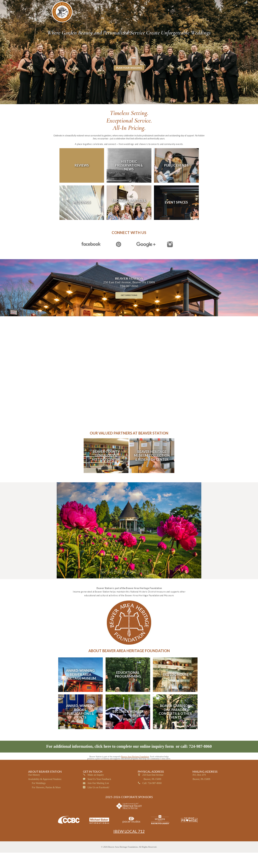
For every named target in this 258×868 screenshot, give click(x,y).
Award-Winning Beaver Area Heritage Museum (80, 690)
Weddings (82, 218)
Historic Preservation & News (129, 181)
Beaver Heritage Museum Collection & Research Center (152, 471)
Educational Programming (128, 690)
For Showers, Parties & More (46, 803)
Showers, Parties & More (129, 218)
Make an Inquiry (96, 790)
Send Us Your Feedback (99, 794)
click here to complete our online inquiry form (135, 762)
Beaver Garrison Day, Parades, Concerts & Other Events (175, 727)
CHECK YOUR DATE (198, 5)
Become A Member (128, 727)
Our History (34, 790)
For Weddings (39, 798)
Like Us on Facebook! (98, 803)
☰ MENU (36, 12)
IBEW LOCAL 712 (129, 846)
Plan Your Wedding (129, 83)
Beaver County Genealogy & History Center (106, 471)
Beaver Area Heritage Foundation (135, 772)
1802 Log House (175, 690)
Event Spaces (176, 218)
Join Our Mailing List (98, 798)
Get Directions (129, 311)
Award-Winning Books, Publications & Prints (80, 727)
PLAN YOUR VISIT (221, 5)
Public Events (176, 181)
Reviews (82, 181)
